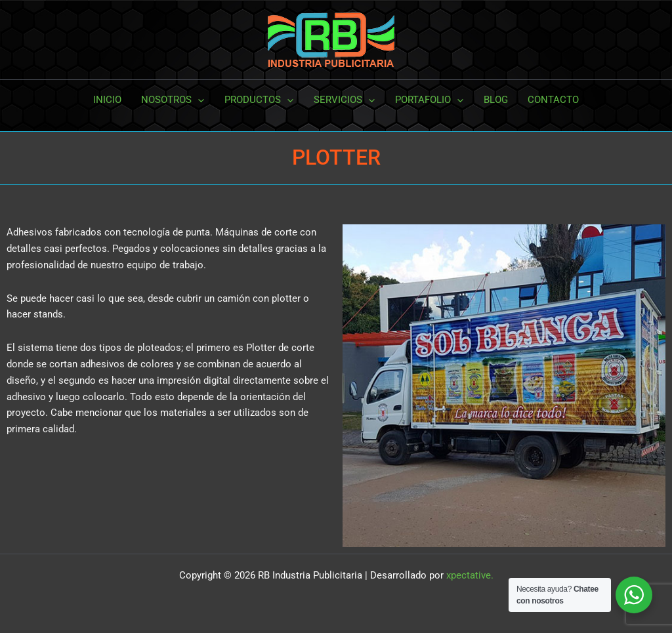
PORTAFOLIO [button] (429, 100)
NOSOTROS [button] (174, 100)
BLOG (494, 100)
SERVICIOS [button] (344, 100)
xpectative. (470, 575)
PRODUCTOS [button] (260, 100)
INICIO (109, 100)
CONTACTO (552, 100)
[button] (199, 100)
